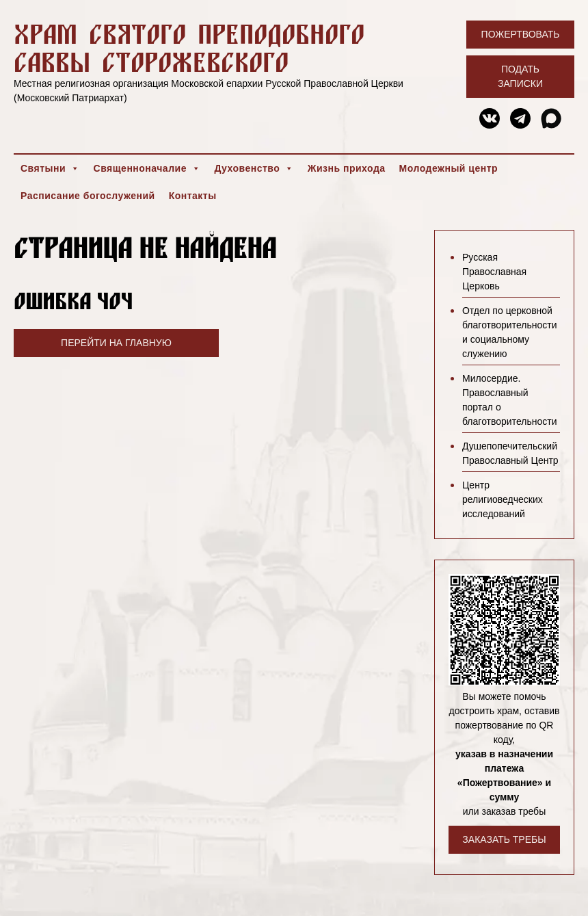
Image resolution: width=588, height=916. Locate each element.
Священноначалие (147, 168)
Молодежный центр (449, 168)
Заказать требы (504, 839)
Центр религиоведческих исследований (503, 499)
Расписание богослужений (88, 196)
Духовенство (254, 168)
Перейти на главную (116, 343)
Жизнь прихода (347, 168)
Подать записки (520, 76)
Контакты (193, 196)
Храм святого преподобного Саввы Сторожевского (189, 48)
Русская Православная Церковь (494, 272)
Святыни (50, 168)
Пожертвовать (521, 34)
